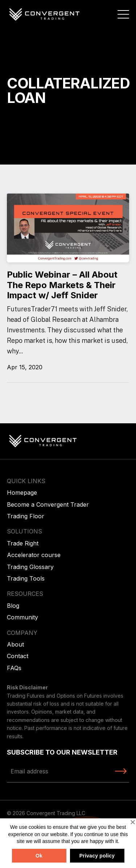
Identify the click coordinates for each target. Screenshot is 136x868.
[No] (132, 822)
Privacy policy (97, 856)
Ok (39, 856)
